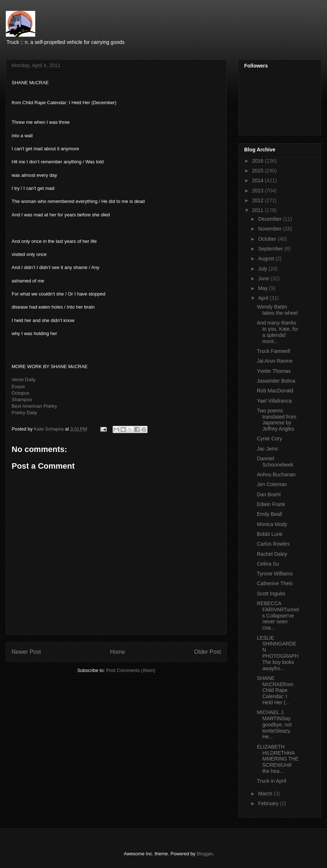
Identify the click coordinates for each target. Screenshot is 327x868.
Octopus (20, 393)
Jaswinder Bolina (276, 381)
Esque (18, 386)
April (264, 298)
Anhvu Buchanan (276, 474)
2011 (259, 210)
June (264, 278)
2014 (259, 180)
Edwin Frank (271, 504)
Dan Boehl (269, 494)
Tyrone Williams (275, 574)
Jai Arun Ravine (275, 361)
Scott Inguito (271, 594)
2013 (259, 191)
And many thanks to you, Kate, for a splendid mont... (278, 332)
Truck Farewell (273, 351)
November (270, 229)
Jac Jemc (268, 449)
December (270, 219)
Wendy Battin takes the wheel (277, 310)
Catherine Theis (275, 583)
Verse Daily (24, 380)
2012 (259, 200)
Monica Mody (272, 524)
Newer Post (26, 652)
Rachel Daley (272, 554)
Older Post (207, 652)
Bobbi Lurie (270, 534)
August (267, 258)
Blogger (205, 854)
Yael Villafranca (274, 401)
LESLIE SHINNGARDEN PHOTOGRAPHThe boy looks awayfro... (278, 653)
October (268, 239)
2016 (259, 161)
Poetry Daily (24, 413)
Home (118, 652)
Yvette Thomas (274, 371)
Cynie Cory (269, 439)
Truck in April (271, 781)
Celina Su (268, 564)
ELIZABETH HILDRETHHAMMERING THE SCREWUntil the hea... (278, 759)
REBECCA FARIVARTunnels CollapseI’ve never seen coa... (278, 616)
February (269, 803)
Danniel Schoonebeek (275, 462)
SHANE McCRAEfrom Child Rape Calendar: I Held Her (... (275, 690)
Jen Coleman (272, 484)
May (263, 288)
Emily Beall (269, 514)
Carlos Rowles (273, 544)
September (271, 249)
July (263, 269)
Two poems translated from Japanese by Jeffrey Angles (276, 420)
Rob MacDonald (275, 391)
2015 (259, 171)
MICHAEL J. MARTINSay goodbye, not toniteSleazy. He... (274, 724)
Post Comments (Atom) (131, 670)
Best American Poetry (34, 406)
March (266, 794)
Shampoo (22, 400)
